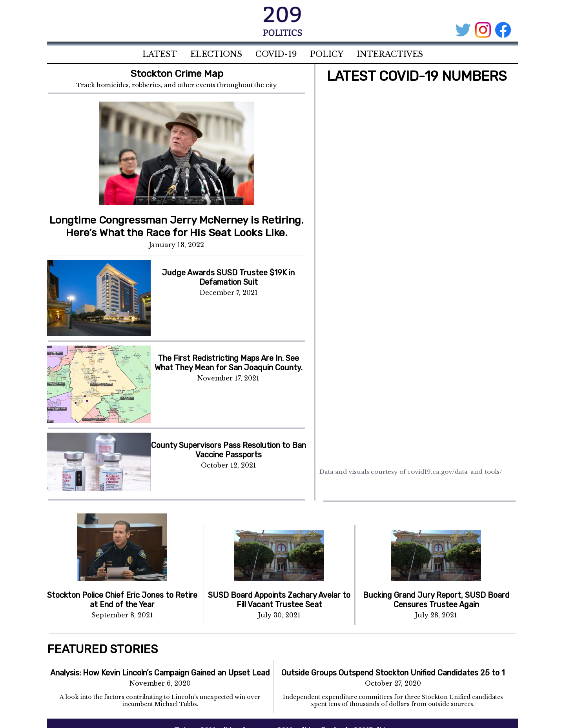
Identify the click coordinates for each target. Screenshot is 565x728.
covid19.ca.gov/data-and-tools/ (455, 472)
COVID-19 (276, 54)
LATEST (160, 54)
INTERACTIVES (390, 54)
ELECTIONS (216, 54)
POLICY (327, 54)
